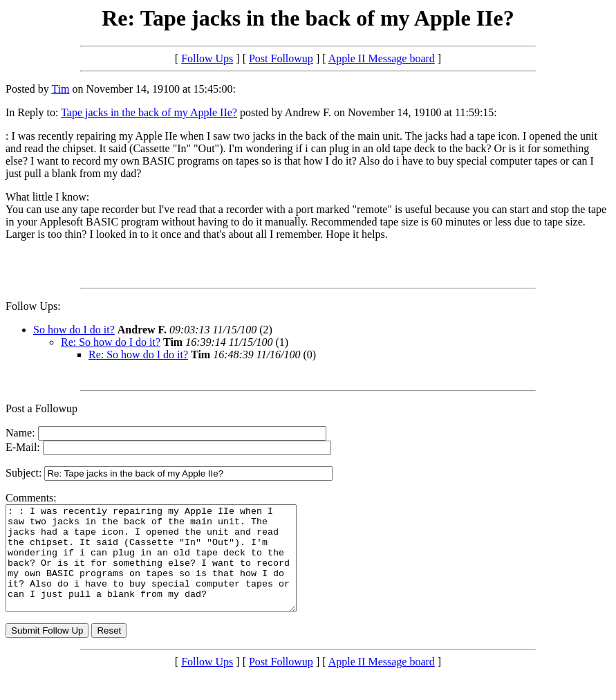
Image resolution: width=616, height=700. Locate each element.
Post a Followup (41, 408)
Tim (60, 89)
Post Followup (281, 58)
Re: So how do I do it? (111, 342)
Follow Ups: (33, 306)
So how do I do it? (74, 330)
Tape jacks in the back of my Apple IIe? (149, 112)
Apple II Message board (382, 58)
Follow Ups (207, 58)
